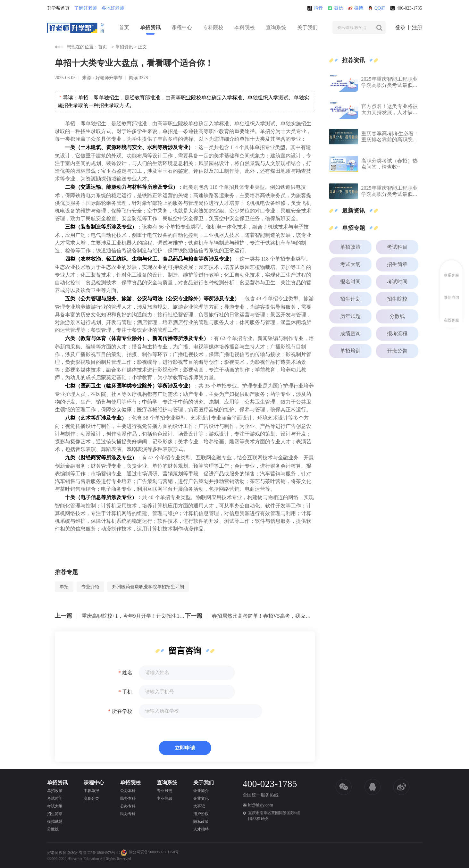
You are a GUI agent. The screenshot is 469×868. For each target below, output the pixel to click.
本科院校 (245, 27)
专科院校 (213, 27)
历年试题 (350, 316)
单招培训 (350, 351)
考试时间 (397, 282)
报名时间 (350, 282)
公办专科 (128, 806)
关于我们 (307, 27)
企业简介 (201, 791)
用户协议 (201, 814)
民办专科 (128, 814)
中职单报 (91, 791)
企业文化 (201, 798)
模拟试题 (55, 822)
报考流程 (397, 334)
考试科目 (397, 247)
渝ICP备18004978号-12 (102, 853)
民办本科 (128, 798)
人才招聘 (201, 829)
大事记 (199, 806)
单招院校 (130, 783)
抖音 (315, 8)
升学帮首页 (58, 8)
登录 (400, 27)
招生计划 (350, 299)
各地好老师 (113, 8)
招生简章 (397, 264)
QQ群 (377, 8)
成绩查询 (350, 334)
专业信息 (164, 798)
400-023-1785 (406, 8)
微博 (356, 8)
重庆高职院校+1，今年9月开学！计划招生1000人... (133, 616)
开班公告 (397, 351)
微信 (335, 8)
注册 (417, 27)
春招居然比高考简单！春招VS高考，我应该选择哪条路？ (264, 616)
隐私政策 (201, 822)
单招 (64, 587)
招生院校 (397, 299)
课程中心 (182, 27)
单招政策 (350, 247)
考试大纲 (350, 264)
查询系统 (276, 27)
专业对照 (164, 791)
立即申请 (185, 748)
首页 (124, 27)
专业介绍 (90, 587)
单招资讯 (150, 27)
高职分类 (91, 798)
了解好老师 (86, 8)
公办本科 (128, 791)
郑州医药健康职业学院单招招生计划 (148, 587)
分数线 (397, 316)
